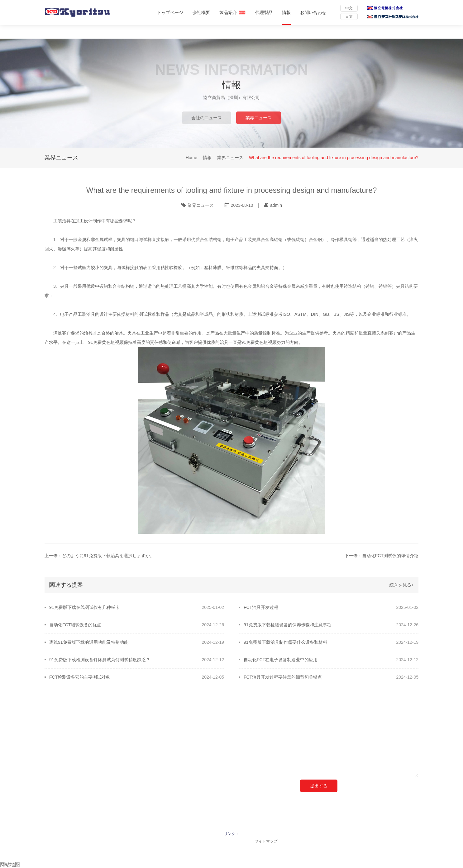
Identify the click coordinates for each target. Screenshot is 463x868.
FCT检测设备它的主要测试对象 (80, 677)
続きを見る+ (402, 585)
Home (191, 158)
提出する (319, 786)
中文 (349, 8)
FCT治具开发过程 (261, 607)
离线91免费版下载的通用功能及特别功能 (89, 642)
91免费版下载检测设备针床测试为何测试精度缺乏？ (100, 660)
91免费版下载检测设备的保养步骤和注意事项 (288, 625)
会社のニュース (207, 118)
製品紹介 (233, 12)
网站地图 (10, 864)
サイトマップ (266, 841)
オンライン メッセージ (326, 728)
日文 (349, 17)
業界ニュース (259, 118)
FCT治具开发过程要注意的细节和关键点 (283, 677)
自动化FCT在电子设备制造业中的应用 (281, 660)
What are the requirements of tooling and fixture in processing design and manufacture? (334, 158)
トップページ (170, 12)
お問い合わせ (313, 12)
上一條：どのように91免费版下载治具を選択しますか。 (99, 556)
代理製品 (264, 12)
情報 (286, 12)
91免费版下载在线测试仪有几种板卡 (84, 607)
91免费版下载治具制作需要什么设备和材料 (285, 642)
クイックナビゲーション (72, 728)
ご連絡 (129, 728)
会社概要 (201, 12)
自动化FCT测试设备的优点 (75, 625)
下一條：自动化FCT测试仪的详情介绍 (382, 556)
